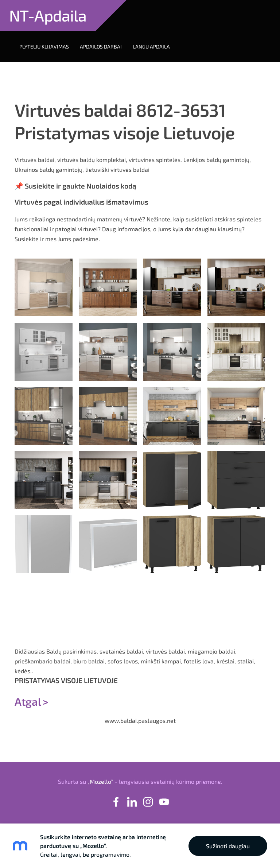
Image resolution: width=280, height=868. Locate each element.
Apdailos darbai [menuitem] (101, 46)
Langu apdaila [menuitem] (151, 46)
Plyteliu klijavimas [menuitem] (44, 46)
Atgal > (31, 701)
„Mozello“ (100, 781)
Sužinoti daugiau (228, 846)
